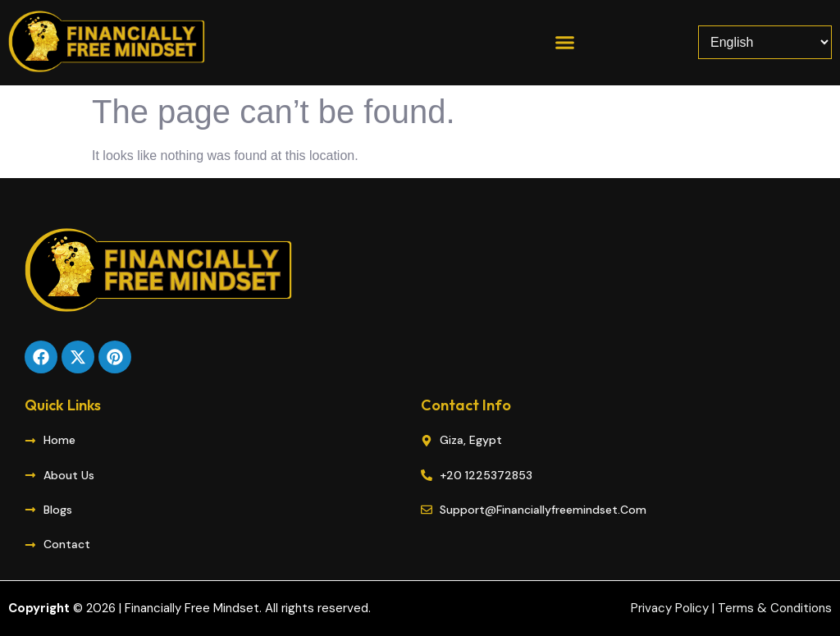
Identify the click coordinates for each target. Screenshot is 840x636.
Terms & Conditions (775, 608)
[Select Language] (765, 42)
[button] (564, 43)
